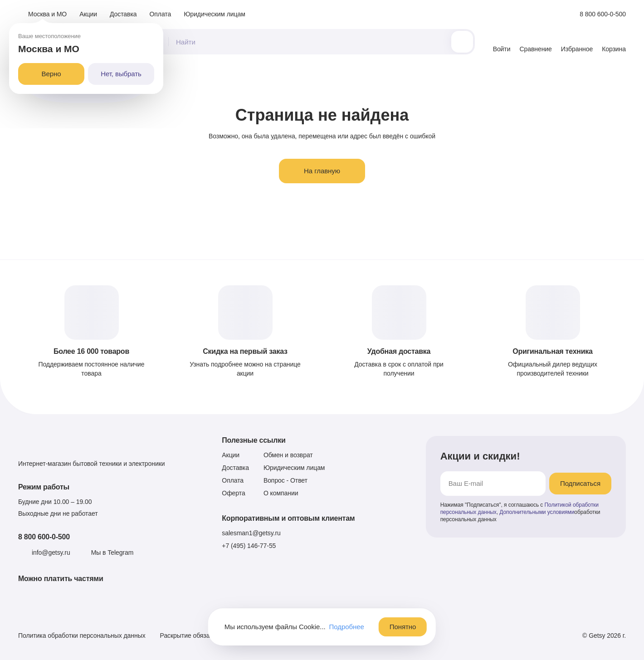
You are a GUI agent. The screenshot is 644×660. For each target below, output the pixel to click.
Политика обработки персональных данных (82, 636)
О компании (281, 493)
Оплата (161, 14)
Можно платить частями (61, 579)
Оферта (233, 493)
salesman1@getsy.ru (251, 533)
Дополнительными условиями (537, 512)
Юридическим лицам (215, 14)
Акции (88, 14)
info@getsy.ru (51, 552)
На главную (322, 171)
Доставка (123, 14)
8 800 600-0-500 (44, 537)
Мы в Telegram (112, 552)
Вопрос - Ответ (285, 480)
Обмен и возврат (288, 455)
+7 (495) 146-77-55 (249, 546)
